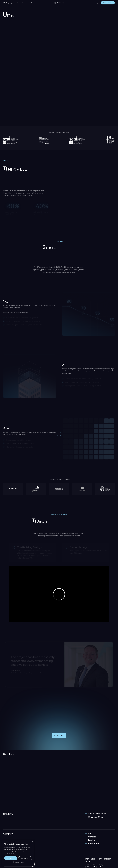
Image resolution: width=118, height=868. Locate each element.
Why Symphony (8, 3)
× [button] (32, 842)
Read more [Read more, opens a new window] (19, 854)
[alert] (18, 853)
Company (34, 3)
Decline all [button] (25, 858)
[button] (17, 3)
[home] (59, 3)
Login (98, 3)
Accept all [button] (11, 858)
